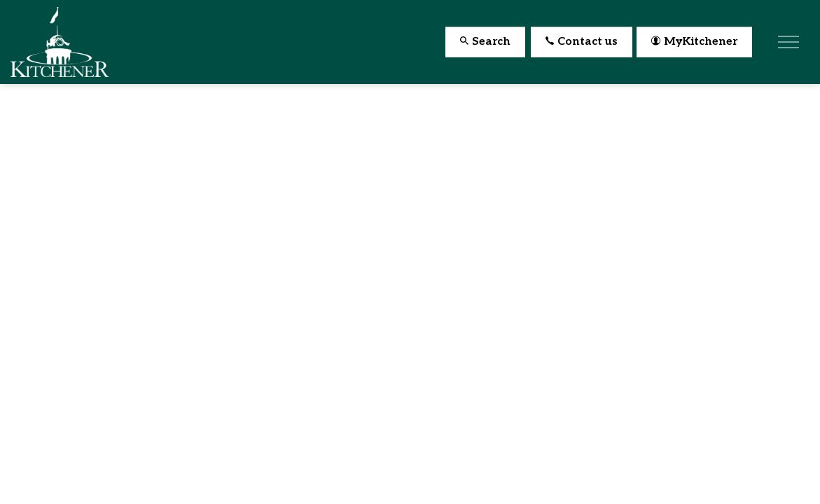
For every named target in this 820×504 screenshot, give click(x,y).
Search (485, 42)
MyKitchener (694, 42)
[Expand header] (788, 42)
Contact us (582, 42)
